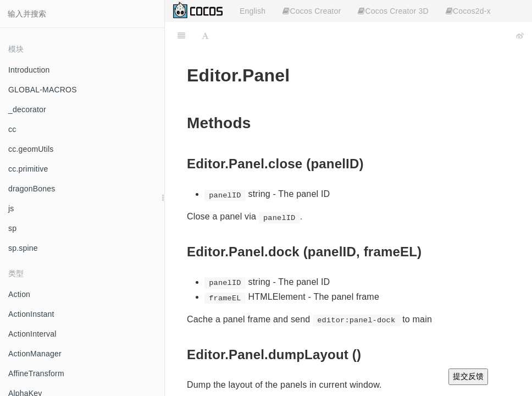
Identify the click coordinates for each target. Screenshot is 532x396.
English (253, 11)
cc (12, 129)
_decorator (27, 109)
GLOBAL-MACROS (43, 90)
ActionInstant (31, 314)
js (11, 208)
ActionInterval (32, 334)
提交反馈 (468, 376)
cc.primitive (28, 169)
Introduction (29, 70)
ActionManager (35, 354)
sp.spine (23, 248)
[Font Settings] (205, 36)
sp (12, 228)
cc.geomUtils (31, 149)
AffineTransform (36, 373)
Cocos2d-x (468, 11)
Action (19, 294)
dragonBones (32, 189)
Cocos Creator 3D (393, 11)
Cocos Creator (312, 11)
